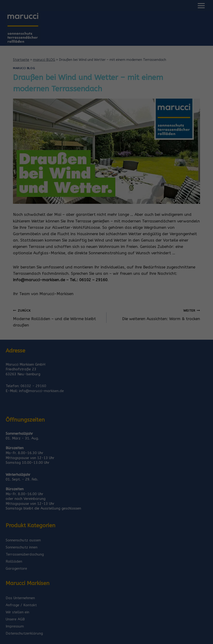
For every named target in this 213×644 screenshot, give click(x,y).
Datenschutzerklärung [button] (109, 381)
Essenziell (56, 327)
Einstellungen (94, 316)
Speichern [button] (106, 357)
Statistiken (101, 327)
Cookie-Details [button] (83, 381)
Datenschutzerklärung (113, 312)
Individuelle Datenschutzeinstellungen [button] (107, 371)
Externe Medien (150, 327)
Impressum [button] (132, 381)
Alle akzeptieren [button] (107, 343)
